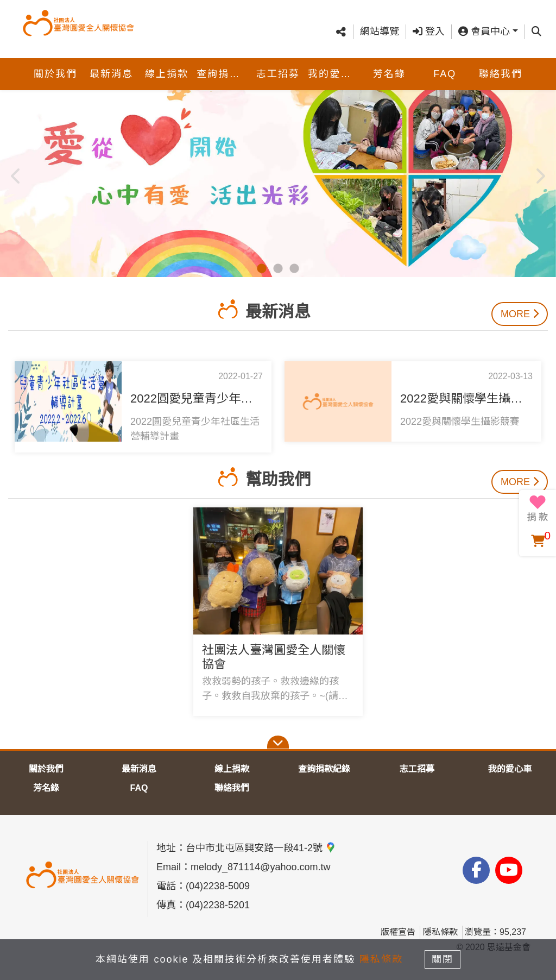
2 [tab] (278, 269)
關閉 (444, 959)
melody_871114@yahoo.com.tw (260, 867)
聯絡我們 (501, 63)
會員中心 (484, 26)
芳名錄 (389, 63)
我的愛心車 (334, 63)
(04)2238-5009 (218, 886)
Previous (16, 173)
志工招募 (278, 63)
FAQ (445, 63)
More (520, 314)
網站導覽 (380, 26)
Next (540, 173)
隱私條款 (440, 932)
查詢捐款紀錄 (223, 63)
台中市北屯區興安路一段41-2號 (261, 848)
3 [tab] (294, 269)
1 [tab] (262, 269)
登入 (429, 26)
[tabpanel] (278, 173)
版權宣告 (398, 932)
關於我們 (55, 63)
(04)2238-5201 (218, 905)
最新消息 (111, 63)
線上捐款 (167, 63)
